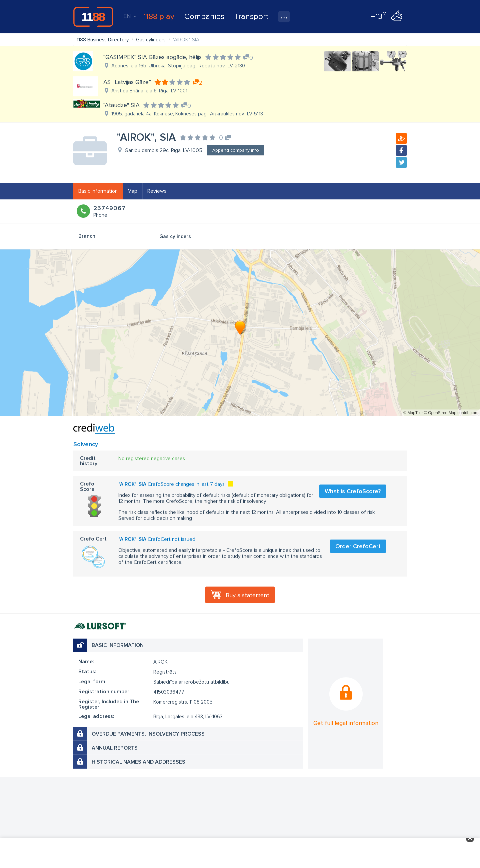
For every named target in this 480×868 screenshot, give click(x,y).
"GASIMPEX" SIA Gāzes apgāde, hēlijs (152, 57)
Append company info (236, 150)
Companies (204, 17)
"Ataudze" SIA (121, 105)
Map (132, 191)
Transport (251, 17)
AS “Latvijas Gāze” (127, 82)
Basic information (98, 191)
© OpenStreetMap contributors (451, 413)
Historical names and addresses (138, 762)
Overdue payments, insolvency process (148, 734)
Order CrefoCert (358, 546)
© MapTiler (413, 413)
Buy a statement (247, 595)
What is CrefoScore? (353, 491)
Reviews (157, 191)
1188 (93, 17)
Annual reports (115, 748)
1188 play (159, 17)
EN (130, 16)
